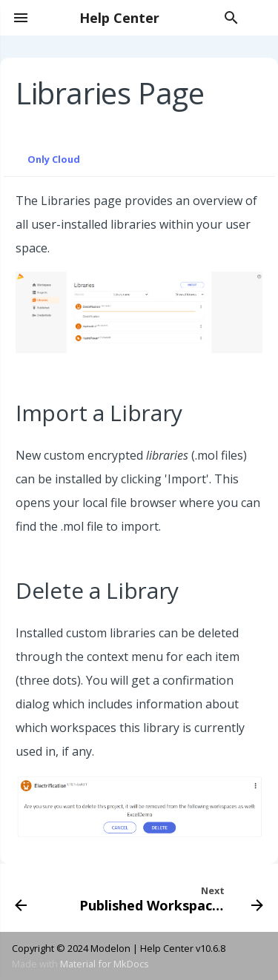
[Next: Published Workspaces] (170, 898)
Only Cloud (54, 159)
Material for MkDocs (105, 964)
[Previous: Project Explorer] (21, 898)
